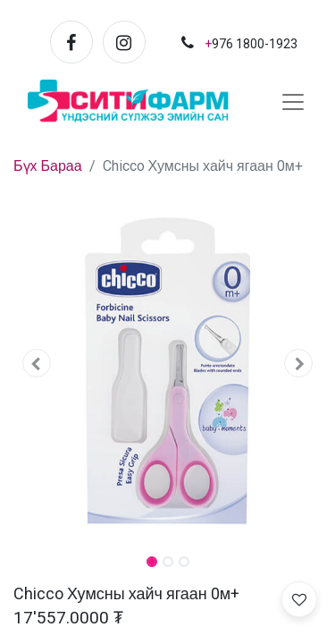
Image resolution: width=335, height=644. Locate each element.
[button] (37, 363)
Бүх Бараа (48, 166)
